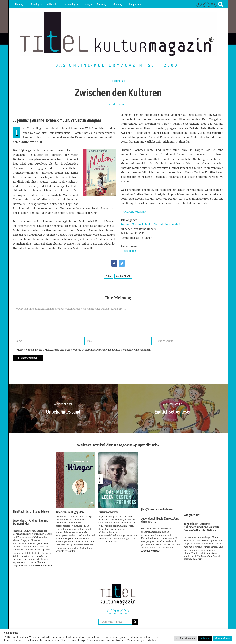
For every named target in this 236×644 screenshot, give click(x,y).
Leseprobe (129, 251)
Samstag (102, 4)
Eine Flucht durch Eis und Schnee (31, 512)
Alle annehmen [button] (222, 638)
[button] (135, 622)
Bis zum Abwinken (108, 512)
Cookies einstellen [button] (186, 638)
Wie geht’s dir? (192, 515)
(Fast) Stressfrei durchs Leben (157, 509)
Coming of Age (123, 276)
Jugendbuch (118, 81)
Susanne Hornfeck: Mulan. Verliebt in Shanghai (150, 224)
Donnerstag (70, 4)
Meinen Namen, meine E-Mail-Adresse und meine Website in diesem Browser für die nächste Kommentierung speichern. (84, 350)
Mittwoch (51, 4)
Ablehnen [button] (205, 638)
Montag (19, 4)
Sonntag (118, 4)
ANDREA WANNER (134, 212)
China (109, 276)
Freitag (86, 4)
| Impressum (136, 4)
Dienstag (35, 4)
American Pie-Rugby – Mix (70, 512)
